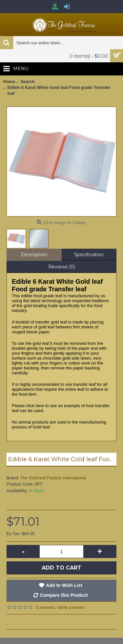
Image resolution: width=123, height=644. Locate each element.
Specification (89, 255)
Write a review (71, 607)
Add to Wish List (64, 585)
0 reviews (45, 607)
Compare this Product (64, 595)
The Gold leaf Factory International (53, 478)
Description (34, 255)
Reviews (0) (62, 267)
